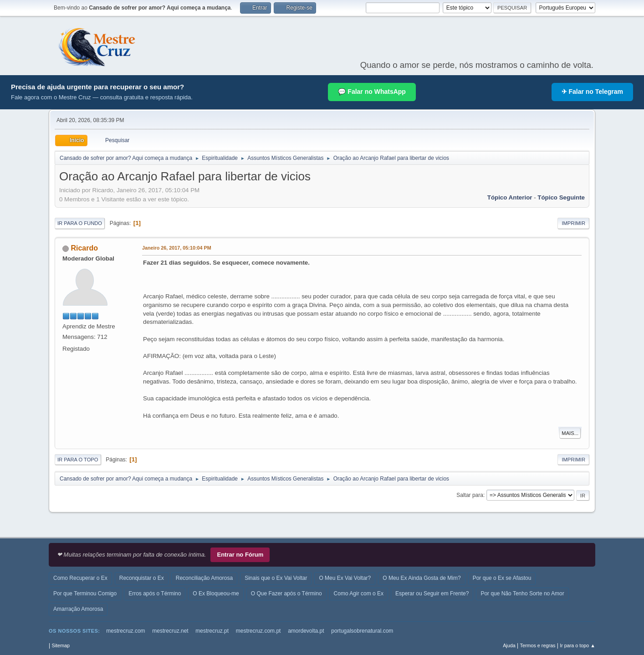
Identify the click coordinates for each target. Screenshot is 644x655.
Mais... (570, 433)
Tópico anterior (510, 197)
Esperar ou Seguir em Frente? (432, 594)
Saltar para (470, 495)
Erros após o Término (155, 594)
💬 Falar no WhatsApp (372, 92)
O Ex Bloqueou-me (216, 594)
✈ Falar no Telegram (592, 92)
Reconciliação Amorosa (204, 578)
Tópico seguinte (561, 197)
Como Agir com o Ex (359, 594)
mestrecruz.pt (212, 631)
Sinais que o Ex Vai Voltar (276, 578)
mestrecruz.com (125, 631)
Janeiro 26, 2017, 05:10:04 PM (177, 248)
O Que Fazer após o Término (286, 594)
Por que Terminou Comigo (85, 594)
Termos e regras (538, 645)
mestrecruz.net (170, 631)
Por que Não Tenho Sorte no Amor (522, 594)
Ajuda (509, 645)
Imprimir (573, 223)
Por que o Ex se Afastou (502, 578)
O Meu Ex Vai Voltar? (345, 578)
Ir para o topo (78, 460)
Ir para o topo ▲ (578, 645)
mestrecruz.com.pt (258, 631)
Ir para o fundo (80, 223)
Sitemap (61, 645)
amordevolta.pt (306, 631)
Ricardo (84, 248)
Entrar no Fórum (240, 555)
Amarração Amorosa (78, 609)
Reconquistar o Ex (142, 578)
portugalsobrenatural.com (362, 631)
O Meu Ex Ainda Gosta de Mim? (422, 578)
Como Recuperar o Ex (80, 578)
